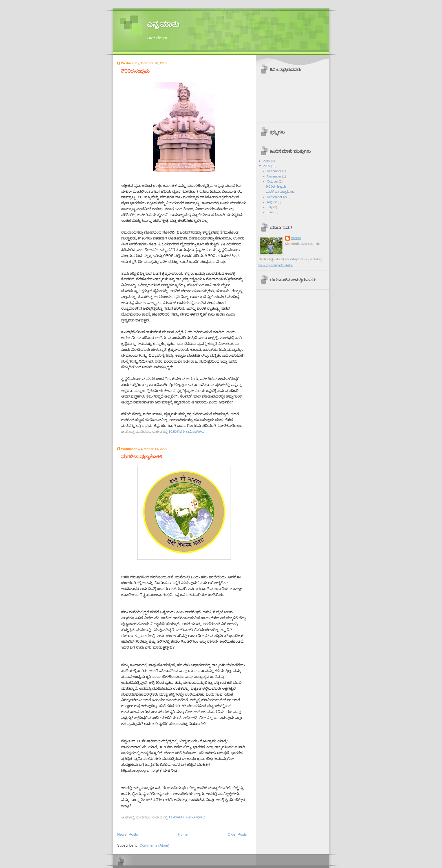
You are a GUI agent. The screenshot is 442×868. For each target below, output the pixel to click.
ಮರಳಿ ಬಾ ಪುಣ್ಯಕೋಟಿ (141, 457)
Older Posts (237, 834)
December (275, 171)
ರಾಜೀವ (296, 238)
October (273, 181)
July (270, 207)
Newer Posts (128, 834)
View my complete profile (276, 265)
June (271, 212)
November (275, 176)
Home (183, 834)
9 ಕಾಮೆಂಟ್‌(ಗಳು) (194, 432)
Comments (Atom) (154, 845)
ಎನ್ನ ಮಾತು (163, 24)
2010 (267, 161)
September (275, 197)
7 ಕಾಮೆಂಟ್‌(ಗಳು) (194, 817)
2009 (267, 166)
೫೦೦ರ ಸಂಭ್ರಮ (135, 71)
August (272, 202)
